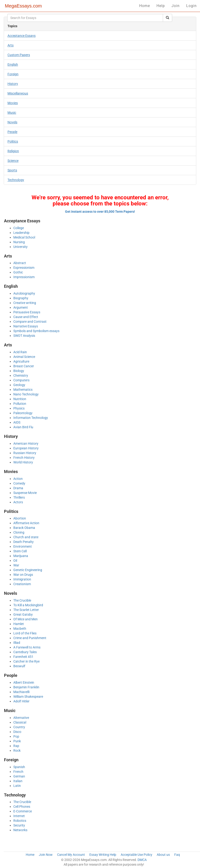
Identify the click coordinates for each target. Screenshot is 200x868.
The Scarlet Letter (26, 610)
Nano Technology (26, 394)
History (13, 84)
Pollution (20, 404)
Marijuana (21, 556)
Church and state (26, 537)
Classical (20, 722)
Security (19, 825)
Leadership (21, 233)
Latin (17, 786)
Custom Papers (19, 55)
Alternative (21, 718)
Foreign (13, 74)
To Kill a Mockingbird (28, 605)
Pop (16, 736)
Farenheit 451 (23, 657)
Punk (17, 741)
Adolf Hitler (21, 701)
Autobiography (24, 293)
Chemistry (21, 375)
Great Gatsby (23, 614)
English (13, 64)
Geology (19, 385)
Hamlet (19, 624)
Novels (12, 122)
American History (26, 443)
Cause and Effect (26, 317)
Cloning (19, 532)
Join (176, 6)
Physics (19, 408)
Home (145, 6)
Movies (13, 103)
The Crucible (22, 600)
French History (24, 458)
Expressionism (24, 268)
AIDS (17, 422)
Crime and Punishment (30, 638)
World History (23, 462)
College (19, 228)
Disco (17, 732)
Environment (23, 546)
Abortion (20, 518)
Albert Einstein (24, 682)
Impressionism (24, 277)
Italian (18, 781)
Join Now (46, 855)
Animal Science (24, 357)
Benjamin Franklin (26, 687)
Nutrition (20, 399)
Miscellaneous (18, 93)
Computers (21, 380)
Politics (13, 141)
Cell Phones (22, 807)
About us (163, 855)
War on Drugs (23, 575)
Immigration (22, 579)
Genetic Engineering (28, 570)
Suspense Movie (25, 493)
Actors (18, 502)
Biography (21, 298)
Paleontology (23, 413)
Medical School (24, 237)
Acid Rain (20, 352)
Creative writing (25, 303)
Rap (16, 746)
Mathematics (23, 390)
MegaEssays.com (23, 6)
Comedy (19, 483)
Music (12, 113)
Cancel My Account (71, 855)
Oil (15, 561)
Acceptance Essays (22, 36)
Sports (12, 170)
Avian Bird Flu (23, 427)
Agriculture (21, 361)
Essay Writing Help (103, 855)
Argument (21, 307)
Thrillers (19, 497)
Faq (177, 855)
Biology (19, 371)
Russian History (25, 453)
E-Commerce (23, 811)
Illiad (17, 643)
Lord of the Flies (25, 633)
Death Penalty (24, 542)
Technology (16, 180)
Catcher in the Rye (26, 661)
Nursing (19, 242)
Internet (19, 816)
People (12, 132)
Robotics (20, 821)
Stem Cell (20, 551)
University (20, 247)
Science (13, 161)
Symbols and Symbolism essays (36, 331)
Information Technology (31, 418)
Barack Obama (24, 528)
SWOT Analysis (24, 336)
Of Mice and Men (25, 619)
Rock (17, 750)
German (19, 776)
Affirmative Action (26, 523)
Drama (18, 488)
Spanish (19, 767)
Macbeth (20, 629)
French (18, 772)
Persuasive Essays (27, 312)
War (16, 565)
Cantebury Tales (25, 652)
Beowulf (19, 666)
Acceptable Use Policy (136, 855)
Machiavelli (21, 692)
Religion (13, 151)
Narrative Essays (26, 326)
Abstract (20, 263)
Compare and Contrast (30, 322)
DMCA (142, 860)
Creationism (22, 584)
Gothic (18, 272)
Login (191, 6)
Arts (11, 45)
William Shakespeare (28, 697)
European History (26, 448)
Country (19, 727)
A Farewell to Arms (27, 647)
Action (18, 479)
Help (161, 6)
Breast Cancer (24, 366)
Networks (20, 830)
